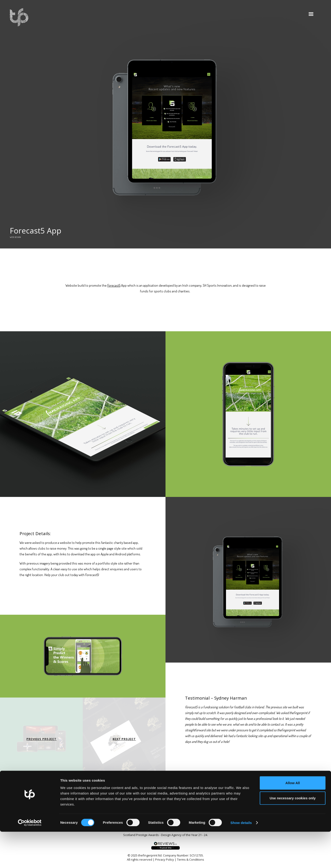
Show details (241, 859)
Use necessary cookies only (293, 834)
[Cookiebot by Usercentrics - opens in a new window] (30, 859)
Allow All (293, 819)
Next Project (124, 739)
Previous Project (41, 739)
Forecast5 (114, 285)
